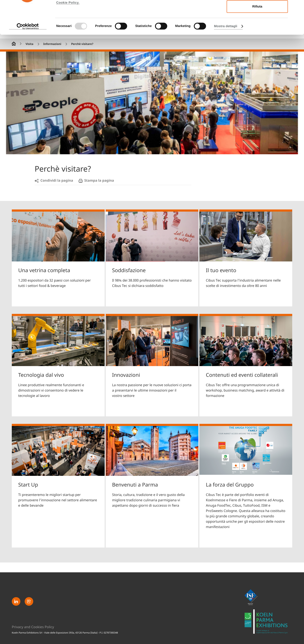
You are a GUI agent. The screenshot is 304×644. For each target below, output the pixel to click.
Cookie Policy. (68, 36)
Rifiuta (257, 40)
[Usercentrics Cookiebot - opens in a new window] (28, 60)
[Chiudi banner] (297, 7)
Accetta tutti (257, 11)
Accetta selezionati (257, 26)
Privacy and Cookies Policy (33, 627)
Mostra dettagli (226, 60)
